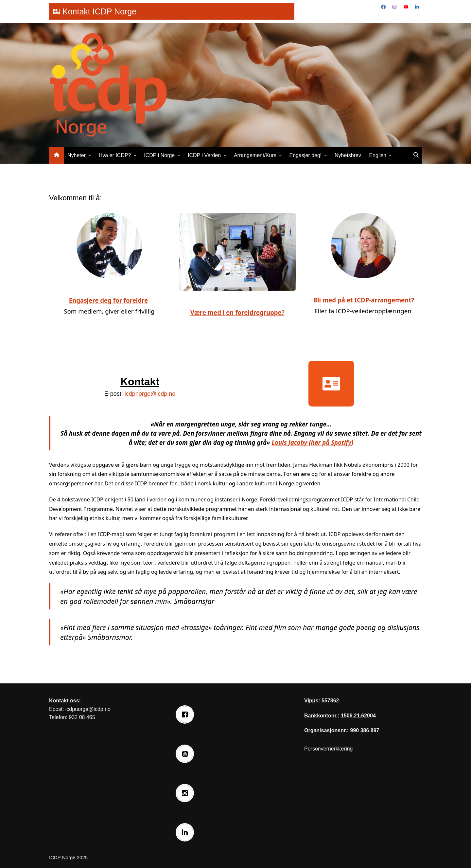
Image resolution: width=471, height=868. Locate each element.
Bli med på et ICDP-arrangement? (364, 300)
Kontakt (140, 382)
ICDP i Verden (204, 155)
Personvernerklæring (329, 749)
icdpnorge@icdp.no (150, 394)
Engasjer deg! (306, 155)
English (377, 155)
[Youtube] (186, 754)
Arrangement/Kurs (255, 155)
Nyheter (77, 155)
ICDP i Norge (159, 155)
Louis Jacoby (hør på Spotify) (312, 442)
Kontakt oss (64, 701)
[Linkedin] (186, 832)
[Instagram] (186, 793)
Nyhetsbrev (348, 155)
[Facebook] (186, 714)
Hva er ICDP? (115, 155)
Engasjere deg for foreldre (109, 300)
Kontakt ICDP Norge (99, 11)
